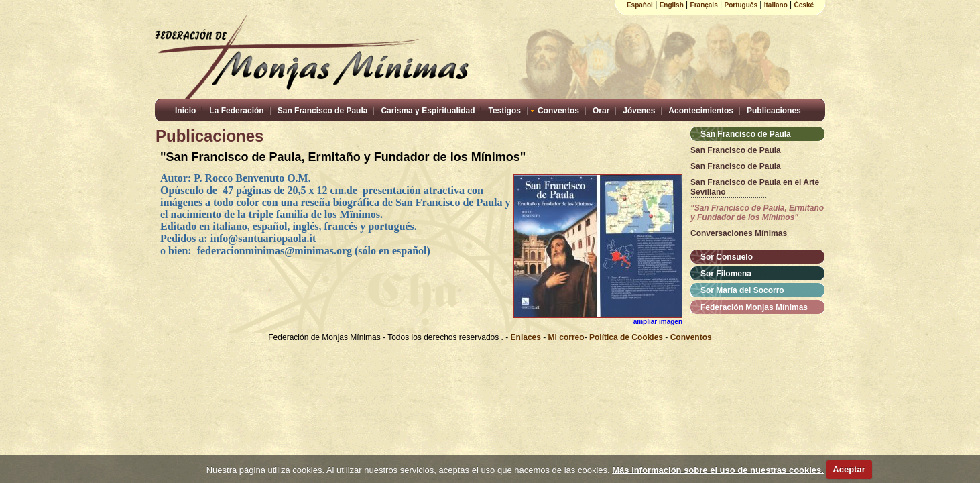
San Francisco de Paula (323, 111)
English (672, 5)
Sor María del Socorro (742, 290)
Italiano (776, 5)
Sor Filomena (726, 274)
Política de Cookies (626, 337)
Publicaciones (774, 111)
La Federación (236, 111)
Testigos (504, 111)
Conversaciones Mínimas (739, 233)
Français (704, 5)
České (804, 5)
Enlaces (527, 337)
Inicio (185, 111)
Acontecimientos (701, 111)
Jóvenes (639, 111)
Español (640, 5)
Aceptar (849, 469)
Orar (601, 111)
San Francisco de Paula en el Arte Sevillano (755, 187)
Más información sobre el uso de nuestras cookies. (718, 469)
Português (741, 5)
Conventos (558, 111)
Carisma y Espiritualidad (428, 111)
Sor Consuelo (727, 257)
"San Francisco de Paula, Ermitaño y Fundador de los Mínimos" (757, 213)
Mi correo (566, 337)
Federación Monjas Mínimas (754, 307)
